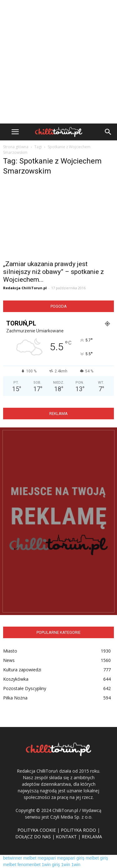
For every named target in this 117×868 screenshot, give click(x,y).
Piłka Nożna (15, 698)
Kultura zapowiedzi (22, 670)
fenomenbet (29, 865)
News (9, 660)
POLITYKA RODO (78, 830)
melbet (30, 858)
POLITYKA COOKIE (37, 830)
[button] (108, 132)
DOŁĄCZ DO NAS (33, 837)
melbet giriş (97, 858)
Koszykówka (16, 679)
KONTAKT (66, 837)
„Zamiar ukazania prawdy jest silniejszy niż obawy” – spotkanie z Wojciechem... (54, 272)
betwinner (13, 858)
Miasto (10, 651)
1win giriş (51, 865)
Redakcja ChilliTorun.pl (25, 288)
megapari (47, 858)
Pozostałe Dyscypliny (25, 688)
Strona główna (16, 147)
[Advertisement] (58, 62)
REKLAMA (92, 837)
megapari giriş (71, 858)
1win (66, 865)
